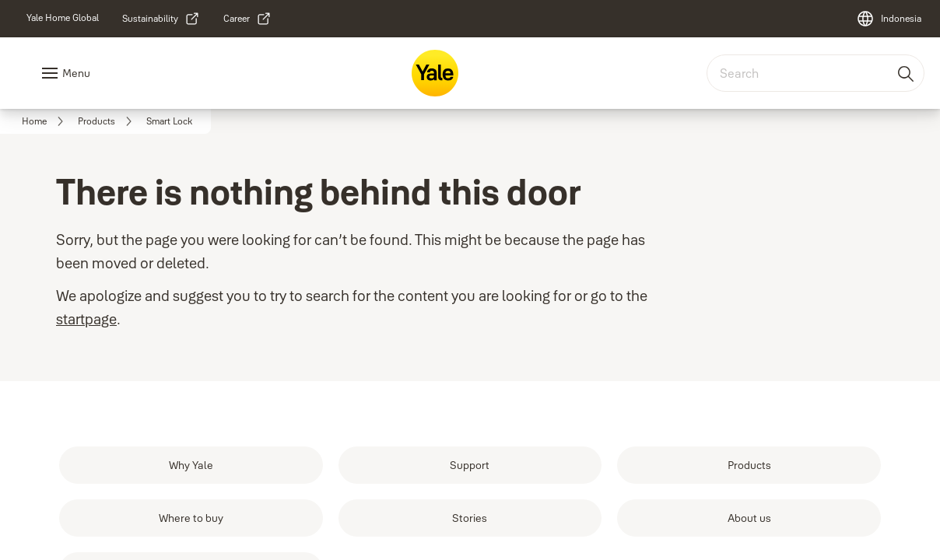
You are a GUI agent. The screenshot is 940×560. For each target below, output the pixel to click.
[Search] (907, 73)
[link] (63, 18)
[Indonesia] (889, 19)
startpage (86, 319)
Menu (76, 73)
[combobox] (815, 73)
